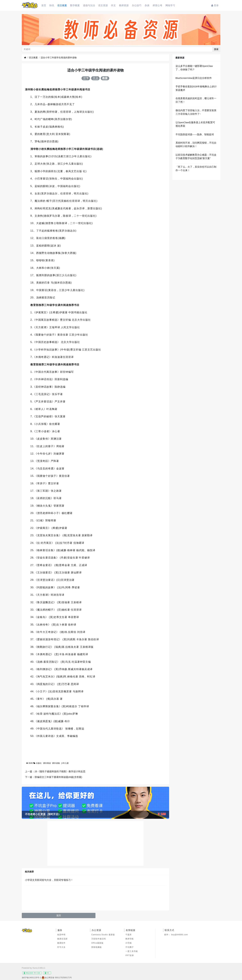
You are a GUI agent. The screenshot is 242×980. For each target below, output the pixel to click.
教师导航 (130, 939)
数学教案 (75, 5)
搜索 (216, 49)
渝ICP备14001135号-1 (31, 978)
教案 (105, 78)
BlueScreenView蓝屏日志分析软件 (194, 78)
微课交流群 (62, 939)
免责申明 (61, 935)
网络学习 (170, 5)
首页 (44, 5)
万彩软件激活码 (99, 939)
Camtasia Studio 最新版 (103, 935)
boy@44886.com (180, 935)
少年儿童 (65, 763)
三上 (95, 78)
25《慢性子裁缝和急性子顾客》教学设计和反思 (60, 771)
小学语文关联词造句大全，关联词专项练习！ (49, 880)
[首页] (25, 58)
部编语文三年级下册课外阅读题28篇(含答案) (58, 777)
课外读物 (56, 763)
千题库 (129, 935)
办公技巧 (137, 5)
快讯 (52, 5)
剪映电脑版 (96, 947)
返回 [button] (59, 915)
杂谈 (147, 5)
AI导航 (129, 943)
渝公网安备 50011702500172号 (58, 978)
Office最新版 (97, 943)
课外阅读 (47, 763)
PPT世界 (130, 955)
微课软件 (61, 943)
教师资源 (124, 5)
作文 (113, 5)
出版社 (39, 763)
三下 (86, 78)
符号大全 (61, 947)
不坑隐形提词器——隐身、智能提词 (195, 134)
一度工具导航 (132, 951)
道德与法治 (89, 5)
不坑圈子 (130, 947)
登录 (215, 5)
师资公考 (157, 5)
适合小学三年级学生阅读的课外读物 (59, 58)
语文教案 (62, 5)
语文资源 (103, 5)
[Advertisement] (95, 843)
